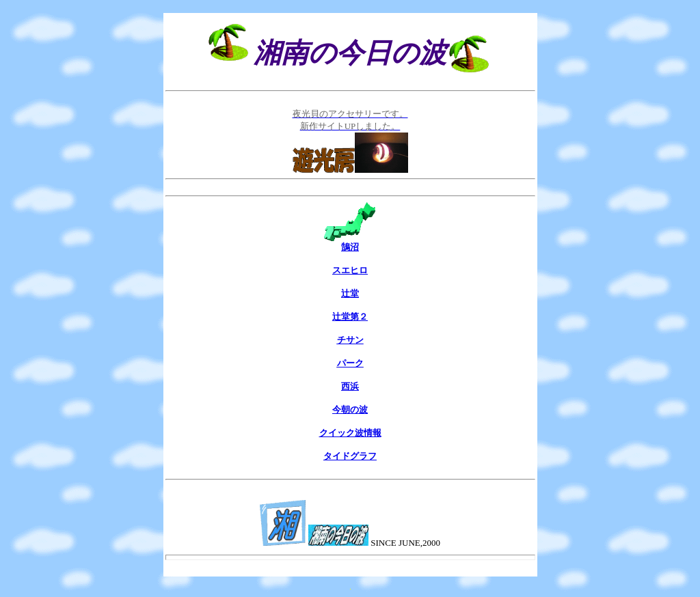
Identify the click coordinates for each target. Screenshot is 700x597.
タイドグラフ (350, 456)
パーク (350, 363)
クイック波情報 (350, 433)
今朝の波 (350, 409)
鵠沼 (350, 247)
